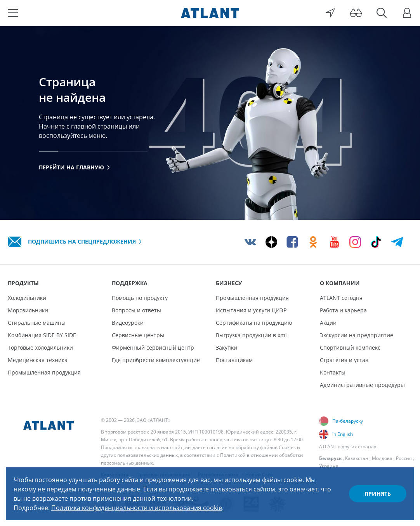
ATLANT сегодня (341, 298)
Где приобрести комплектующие (156, 360)
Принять (378, 494)
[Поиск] (382, 13)
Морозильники (28, 310)
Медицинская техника (38, 360)
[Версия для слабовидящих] (356, 13)
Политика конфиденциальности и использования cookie (137, 508)
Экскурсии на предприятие (357, 335)
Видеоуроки (128, 323)
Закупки (226, 347)
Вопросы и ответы (136, 310)
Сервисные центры (138, 335)
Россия (404, 458)
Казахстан (357, 458)
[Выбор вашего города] (330, 13)
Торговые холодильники (40, 347)
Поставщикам (234, 360)
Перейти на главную (74, 167)
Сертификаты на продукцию (254, 323)
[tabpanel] (210, 123)
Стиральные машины (37, 323)
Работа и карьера (343, 310)
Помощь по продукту (140, 298)
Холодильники (27, 298)
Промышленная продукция (44, 372)
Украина (329, 466)
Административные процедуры (362, 385)
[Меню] (13, 13)
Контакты (333, 372)
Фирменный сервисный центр (153, 347)
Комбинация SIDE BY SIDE (42, 335)
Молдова (382, 458)
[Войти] (407, 13)
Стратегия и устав (344, 360)
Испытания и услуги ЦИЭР (251, 310)
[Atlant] (210, 13)
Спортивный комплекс (350, 347)
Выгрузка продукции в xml (251, 335)
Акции (328, 323)
